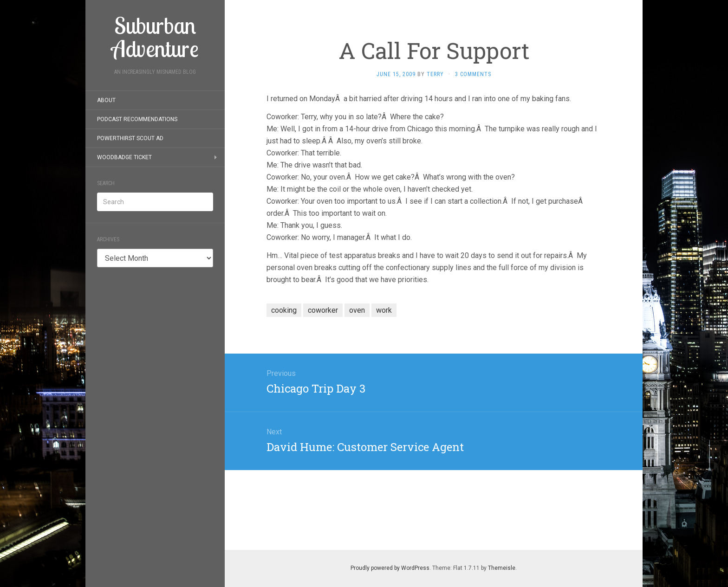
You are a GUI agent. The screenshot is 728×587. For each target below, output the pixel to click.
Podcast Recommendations (137, 119)
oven (357, 310)
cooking (284, 310)
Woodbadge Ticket (124, 157)
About (106, 100)
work (384, 310)
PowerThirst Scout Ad (130, 138)
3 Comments (473, 74)
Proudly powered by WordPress (390, 568)
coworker (323, 310)
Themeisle (502, 568)
